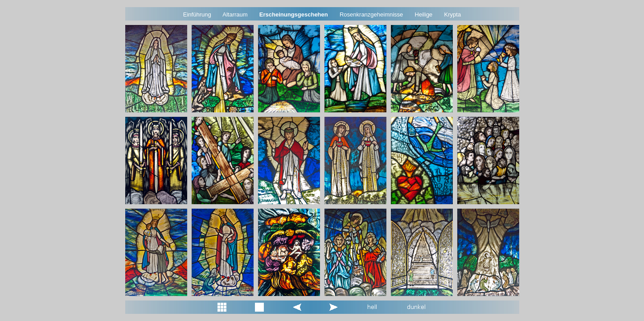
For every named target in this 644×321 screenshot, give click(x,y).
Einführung (197, 14)
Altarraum (235, 14)
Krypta (453, 14)
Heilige (424, 14)
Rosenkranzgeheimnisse (371, 14)
